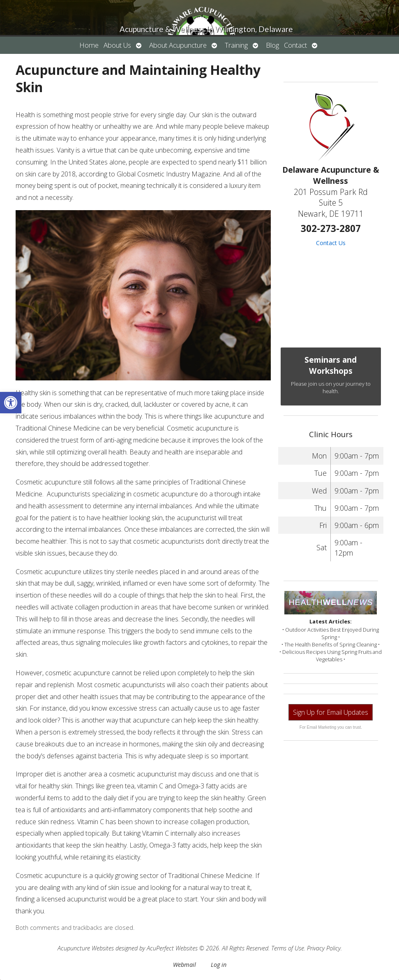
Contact (295, 45)
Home (89, 45)
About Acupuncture (178, 45)
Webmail (185, 965)
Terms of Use (288, 948)
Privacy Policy (324, 948)
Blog (272, 45)
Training (236, 45)
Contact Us (331, 243)
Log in (219, 965)
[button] (11, 403)
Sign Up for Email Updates (331, 712)
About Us (117, 45)
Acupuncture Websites (86, 948)
